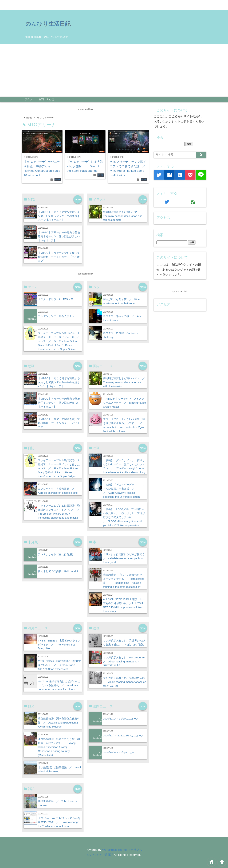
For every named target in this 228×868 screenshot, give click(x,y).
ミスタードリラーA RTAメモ (56, 299)
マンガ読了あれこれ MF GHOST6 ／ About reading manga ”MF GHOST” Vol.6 (125, 661)
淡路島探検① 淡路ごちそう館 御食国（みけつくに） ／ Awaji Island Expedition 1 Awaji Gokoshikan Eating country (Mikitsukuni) (59, 747)
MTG (58, 180)
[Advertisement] (114, 71)
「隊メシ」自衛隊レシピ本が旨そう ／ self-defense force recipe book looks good (125, 558)
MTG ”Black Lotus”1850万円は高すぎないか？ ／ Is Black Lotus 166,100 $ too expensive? (59, 665)
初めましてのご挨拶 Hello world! (58, 571)
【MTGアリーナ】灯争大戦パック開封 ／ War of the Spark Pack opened (85, 166)
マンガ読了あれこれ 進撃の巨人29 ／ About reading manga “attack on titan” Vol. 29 (125, 682)
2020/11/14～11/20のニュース (121, 719)
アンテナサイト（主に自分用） (56, 554)
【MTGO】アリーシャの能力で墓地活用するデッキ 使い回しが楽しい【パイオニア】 (59, 236)
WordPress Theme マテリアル (122, 850)
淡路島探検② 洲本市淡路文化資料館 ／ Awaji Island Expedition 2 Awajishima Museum (59, 723)
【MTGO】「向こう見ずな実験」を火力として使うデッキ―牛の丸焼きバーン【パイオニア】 (59, 216)
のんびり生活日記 (48, 24)
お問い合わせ (46, 99)
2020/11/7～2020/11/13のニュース (123, 735)
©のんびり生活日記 (100, 855)
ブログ (28, 99)
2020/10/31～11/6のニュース (120, 752)
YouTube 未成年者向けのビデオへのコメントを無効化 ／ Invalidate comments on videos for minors (59, 685)
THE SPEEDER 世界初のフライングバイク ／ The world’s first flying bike (59, 645)
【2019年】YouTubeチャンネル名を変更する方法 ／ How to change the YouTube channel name (59, 822)
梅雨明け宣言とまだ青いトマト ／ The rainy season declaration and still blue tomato (125, 216)
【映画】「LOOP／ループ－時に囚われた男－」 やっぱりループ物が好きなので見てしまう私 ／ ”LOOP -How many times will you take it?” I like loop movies (124, 517)
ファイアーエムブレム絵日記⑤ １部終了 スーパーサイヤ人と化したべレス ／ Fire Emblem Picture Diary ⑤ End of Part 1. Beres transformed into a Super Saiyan (59, 341)
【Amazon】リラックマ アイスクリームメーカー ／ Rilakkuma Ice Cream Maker (124, 403)
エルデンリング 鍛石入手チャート (59, 316)
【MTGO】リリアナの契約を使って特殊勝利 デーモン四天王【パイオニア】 (59, 257)
